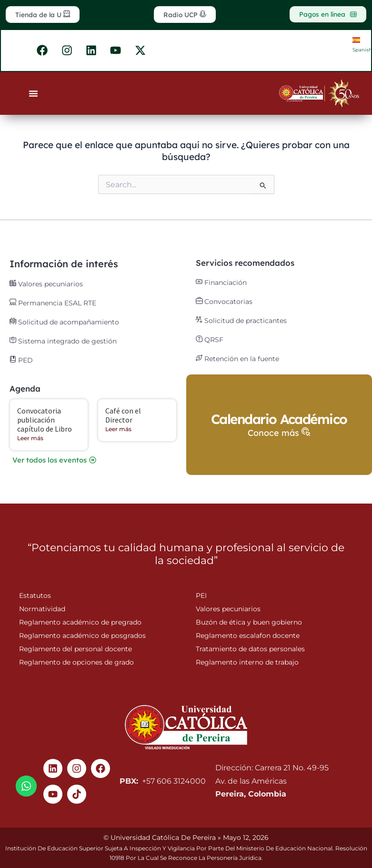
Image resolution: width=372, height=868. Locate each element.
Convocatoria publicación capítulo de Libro (45, 421)
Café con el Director (123, 416)
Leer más (30, 439)
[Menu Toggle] (33, 96)
